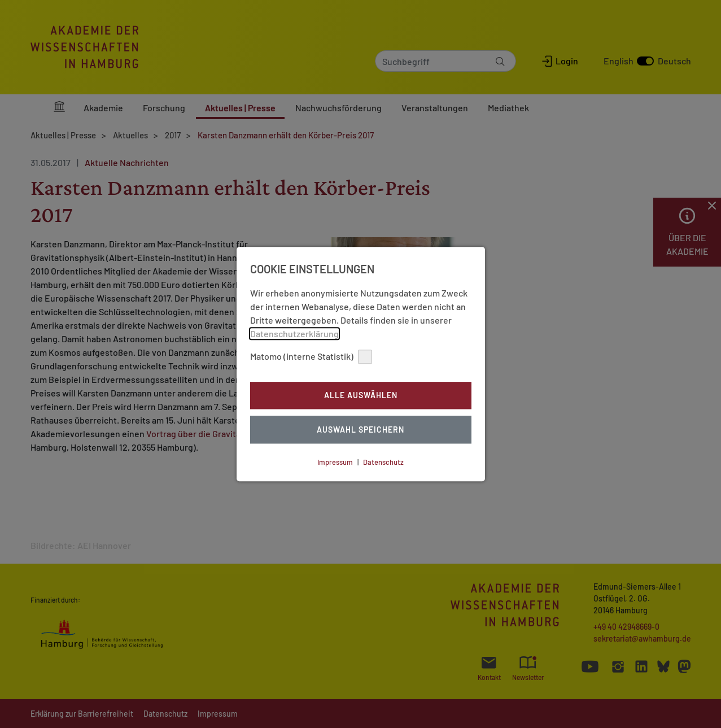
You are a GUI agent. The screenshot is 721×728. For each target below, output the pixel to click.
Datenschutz (383, 462)
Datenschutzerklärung (294, 334)
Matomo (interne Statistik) (311, 357)
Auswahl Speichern (360, 430)
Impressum (335, 462)
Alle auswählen (361, 396)
